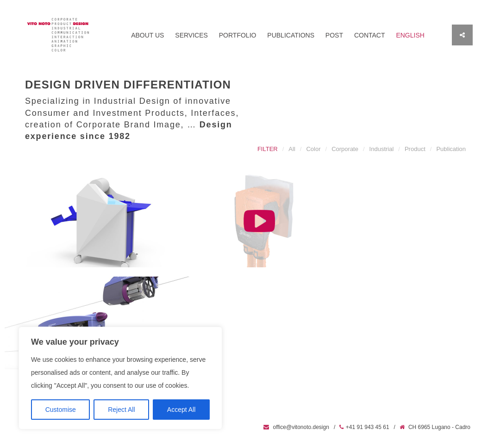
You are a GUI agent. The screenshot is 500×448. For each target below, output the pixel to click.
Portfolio (238, 35)
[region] (120, 378)
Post (334, 35)
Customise (61, 410)
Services (191, 35)
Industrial (382, 149)
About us (147, 35)
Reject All (121, 410)
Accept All (181, 410)
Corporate (345, 149)
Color (313, 149)
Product (415, 149)
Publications (291, 35)
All (292, 149)
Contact (370, 35)
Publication (451, 149)
